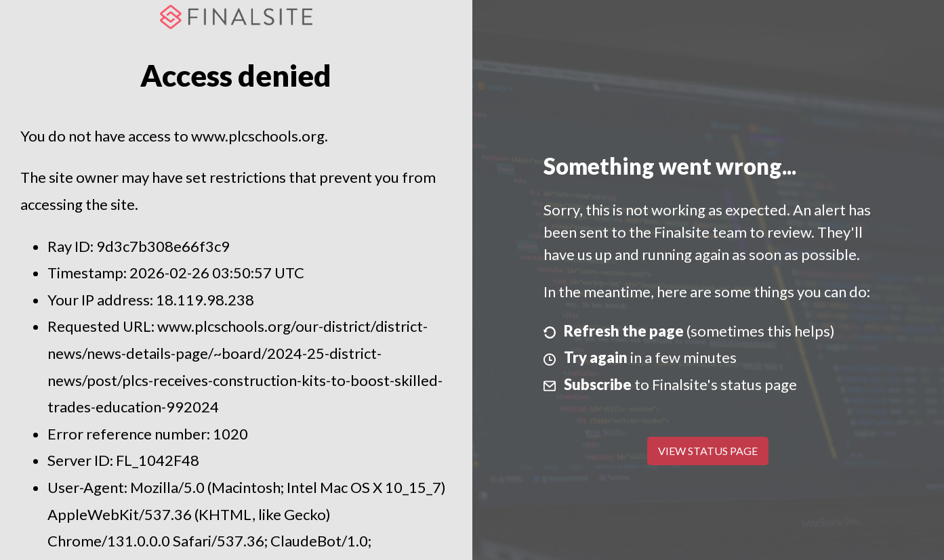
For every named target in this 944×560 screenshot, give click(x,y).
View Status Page (708, 451)
